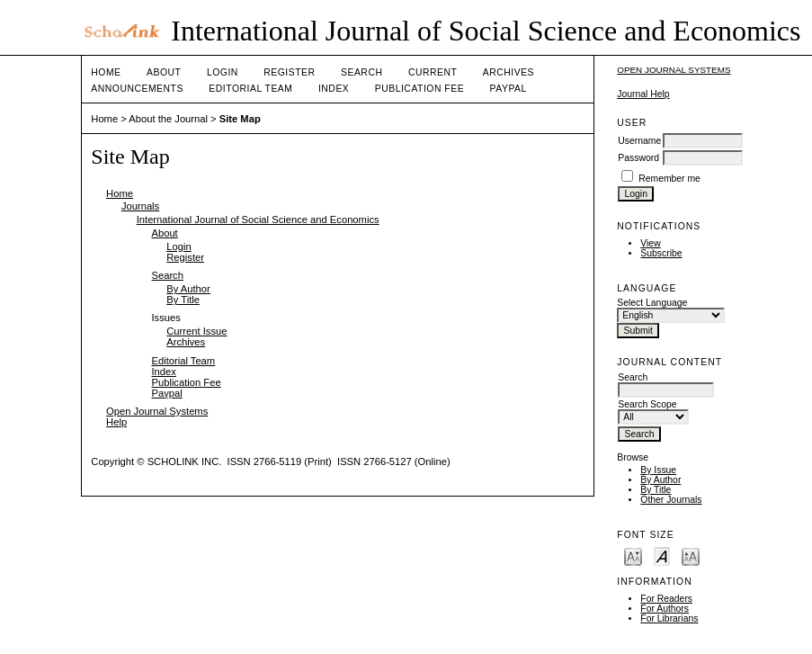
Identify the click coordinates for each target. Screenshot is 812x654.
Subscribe (661, 253)
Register (289, 72)
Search (361, 72)
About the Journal (168, 119)
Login (223, 72)
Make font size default (662, 555)
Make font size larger (691, 555)
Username (639, 141)
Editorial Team (250, 89)
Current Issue (196, 331)
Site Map (240, 119)
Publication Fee (419, 89)
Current (433, 72)
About (164, 72)
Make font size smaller (633, 555)
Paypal (509, 89)
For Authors (665, 609)
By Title (656, 490)
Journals (140, 206)
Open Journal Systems (674, 70)
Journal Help (643, 94)
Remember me (669, 179)
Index (334, 89)
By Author (660, 480)
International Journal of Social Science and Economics (258, 219)
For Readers (666, 599)
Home (106, 72)
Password (638, 158)
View (650, 243)
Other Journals (671, 500)
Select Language (652, 303)
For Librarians (669, 618)
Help (116, 422)
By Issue (658, 470)
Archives (509, 72)
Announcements (137, 89)
